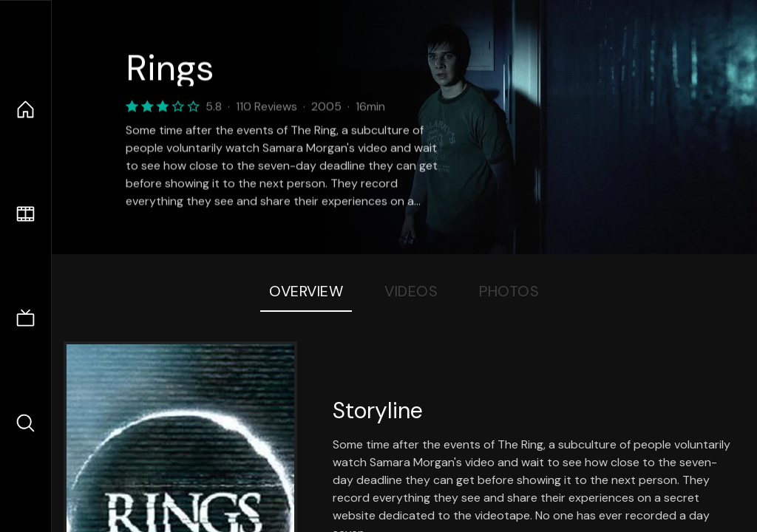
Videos (411, 291)
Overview (306, 291)
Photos (509, 291)
